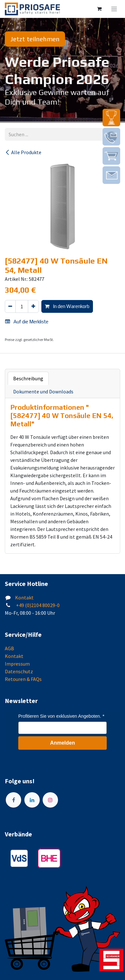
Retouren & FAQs (23, 679)
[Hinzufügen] (33, 307)
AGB (9, 648)
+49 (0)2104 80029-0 (37, 605)
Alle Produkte (23, 152)
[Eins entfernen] (10, 307)
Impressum (17, 664)
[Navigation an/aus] (114, 9)
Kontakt (24, 597)
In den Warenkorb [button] (67, 306)
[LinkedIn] (32, 800)
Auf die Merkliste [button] (27, 322)
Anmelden (62, 743)
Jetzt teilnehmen (35, 39)
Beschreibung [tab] (28, 378)
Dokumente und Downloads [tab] (43, 391)
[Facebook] (13, 800)
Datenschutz (19, 671)
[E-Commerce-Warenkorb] (99, 9)
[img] (111, 118)
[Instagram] (50, 800)
